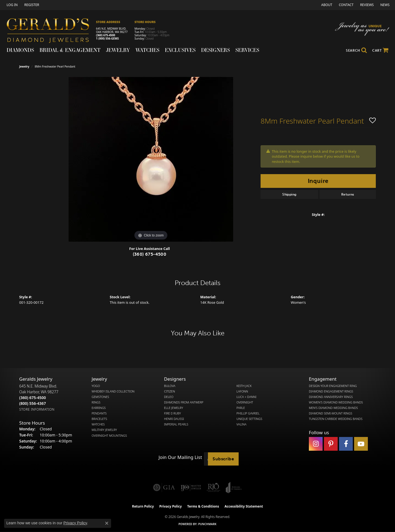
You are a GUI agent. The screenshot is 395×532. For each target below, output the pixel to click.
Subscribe (223, 459)
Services (247, 50)
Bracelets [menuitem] (99, 419)
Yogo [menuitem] (96, 386)
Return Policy (143, 506)
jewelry (24, 66)
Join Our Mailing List (180, 457)
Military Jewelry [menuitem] (104, 430)
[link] (31, 5)
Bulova (170, 386)
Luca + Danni (246, 397)
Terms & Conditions (203, 506)
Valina (241, 424)
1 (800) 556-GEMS (107, 38)
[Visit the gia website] (164, 488)
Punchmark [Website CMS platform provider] (208, 524)
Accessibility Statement (244, 506)
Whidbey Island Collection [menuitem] (113, 391)
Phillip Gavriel (248, 413)
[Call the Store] (33, 398)
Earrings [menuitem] (99, 408)
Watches (147, 50)
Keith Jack (244, 386)
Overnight (245, 402)
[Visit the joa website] (234, 488)
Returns (348, 194)
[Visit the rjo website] (213, 488)
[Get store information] (37, 409)
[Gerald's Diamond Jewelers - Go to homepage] (51, 31)
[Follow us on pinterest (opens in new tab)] (331, 444)
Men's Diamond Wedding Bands (333, 408)
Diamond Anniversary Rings (331, 397)
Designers (215, 50)
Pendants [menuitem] (99, 413)
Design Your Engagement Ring (333, 386)
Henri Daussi (174, 419)
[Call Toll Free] (33, 403)
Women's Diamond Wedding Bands (336, 402)
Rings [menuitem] (96, 402)
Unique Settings (249, 419)
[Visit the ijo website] (191, 488)
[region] (151, 159)
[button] (12, 5)
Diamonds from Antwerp (184, 402)
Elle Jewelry (173, 408)
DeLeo (169, 397)
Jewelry (118, 50)
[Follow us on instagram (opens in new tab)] (316, 444)
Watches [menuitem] (98, 424)
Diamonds (20, 50)
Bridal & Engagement (70, 50)
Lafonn (242, 391)
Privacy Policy (171, 506)
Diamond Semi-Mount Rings (331, 413)
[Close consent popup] (107, 523)
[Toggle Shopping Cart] (380, 51)
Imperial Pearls (176, 424)
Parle (241, 408)
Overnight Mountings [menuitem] (109, 436)
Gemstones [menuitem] (100, 397)
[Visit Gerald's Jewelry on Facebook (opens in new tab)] (346, 444)
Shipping (289, 194)
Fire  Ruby (172, 413)
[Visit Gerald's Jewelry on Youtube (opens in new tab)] (361, 444)
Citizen (170, 391)
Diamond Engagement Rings (331, 391)
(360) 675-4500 (106, 35)
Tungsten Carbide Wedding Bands (336, 419)
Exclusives (180, 50)
